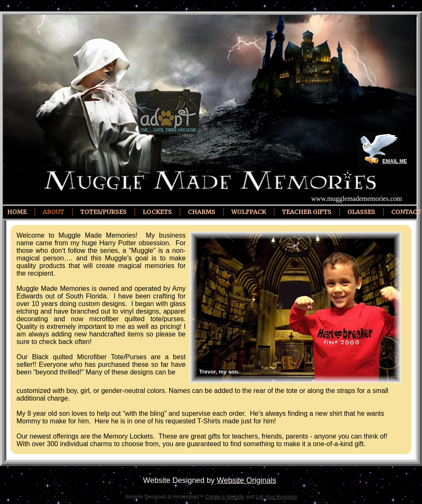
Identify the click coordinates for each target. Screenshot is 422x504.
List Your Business (276, 497)
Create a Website (225, 497)
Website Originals (247, 480)
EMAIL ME (395, 161)
